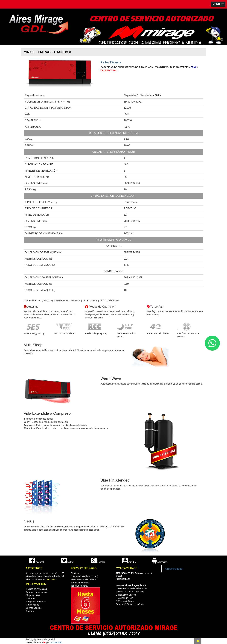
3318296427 (123, 579)
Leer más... (51, 579)
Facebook (37, 562)
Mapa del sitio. (33, 595)
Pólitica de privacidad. (37, 589)
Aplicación (160, 562)
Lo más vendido (34, 608)
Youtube (129, 562)
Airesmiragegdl (174, 569)
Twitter (67, 562)
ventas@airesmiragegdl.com (131, 585)
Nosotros (30, 598)
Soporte (30, 611)
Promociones (32, 605)
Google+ (98, 562)
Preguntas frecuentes (36, 602)
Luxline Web (56, 642)
